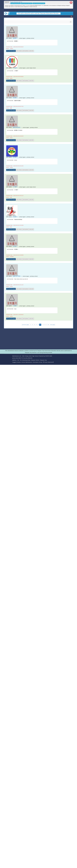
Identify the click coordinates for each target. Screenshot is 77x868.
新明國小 (15, 157)
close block (71, 2)
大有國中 (15, 68)
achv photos (26, 51)
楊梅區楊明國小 (17, 127)
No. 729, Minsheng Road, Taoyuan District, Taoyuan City (32, 360)
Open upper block (71, 17)
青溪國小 (15, 98)
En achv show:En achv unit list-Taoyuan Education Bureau (38, 13)
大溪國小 (15, 306)
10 (48, 325)
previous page (25, 325)
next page (53, 325)
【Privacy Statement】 (48, 362)
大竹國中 (15, 187)
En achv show (8, 3)
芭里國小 (15, 246)
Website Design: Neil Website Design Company (8, 359)
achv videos (19, 51)
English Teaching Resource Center (39, 3)
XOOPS (47, 356)
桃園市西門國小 (17, 276)
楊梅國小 (15, 38)
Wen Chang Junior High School (27, 3)
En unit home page (11, 51)
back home (63, 358)
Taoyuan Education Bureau (16, 2)
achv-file (31, 51)
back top (70, 358)
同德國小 (15, 217)
